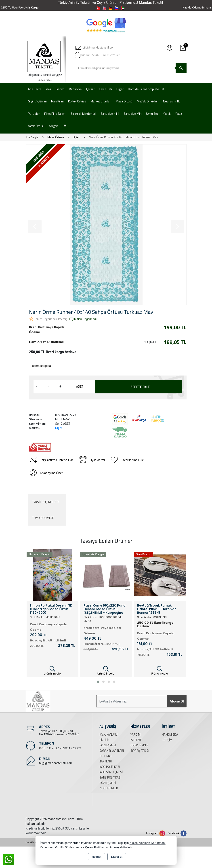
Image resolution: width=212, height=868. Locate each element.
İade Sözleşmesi (111, 772)
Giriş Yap (170, 48)
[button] (98, 682)
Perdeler (34, 114)
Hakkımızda (170, 734)
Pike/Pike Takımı (55, 114)
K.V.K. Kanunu (108, 734)
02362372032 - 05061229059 (60, 748)
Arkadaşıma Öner (46, 473)
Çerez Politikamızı (97, 847)
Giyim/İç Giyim (37, 101)
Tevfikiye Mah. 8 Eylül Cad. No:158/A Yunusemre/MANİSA (59, 732)
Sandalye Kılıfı (110, 114)
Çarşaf (90, 89)
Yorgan (54, 126)
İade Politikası (110, 767)
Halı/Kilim (57, 101)
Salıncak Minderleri (83, 114)
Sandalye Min (133, 114)
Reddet (97, 857)
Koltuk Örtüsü (77, 101)
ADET (80, 386)
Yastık (167, 114)
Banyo (60, 89)
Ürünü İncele (52, 671)
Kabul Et (117, 857)
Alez (48, 89)
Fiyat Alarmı (92, 460)
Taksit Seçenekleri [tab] (46, 502)
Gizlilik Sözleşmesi (68, 847)
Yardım (135, 734)
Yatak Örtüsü (36, 126)
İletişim (167, 740)
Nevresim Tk (171, 101)
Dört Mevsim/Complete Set (146, 89)
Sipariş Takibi (140, 751)
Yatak (179, 114)
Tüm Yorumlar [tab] (43, 518)
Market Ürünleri (101, 101)
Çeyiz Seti (105, 89)
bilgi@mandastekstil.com (56, 763)
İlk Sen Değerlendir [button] (83, 319)
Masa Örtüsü (124, 101)
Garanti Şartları (112, 751)
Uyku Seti (152, 114)
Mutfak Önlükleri (148, 101)
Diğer (120, 89)
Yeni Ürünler (109, 788)
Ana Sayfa (35, 89)
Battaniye (75, 89)
